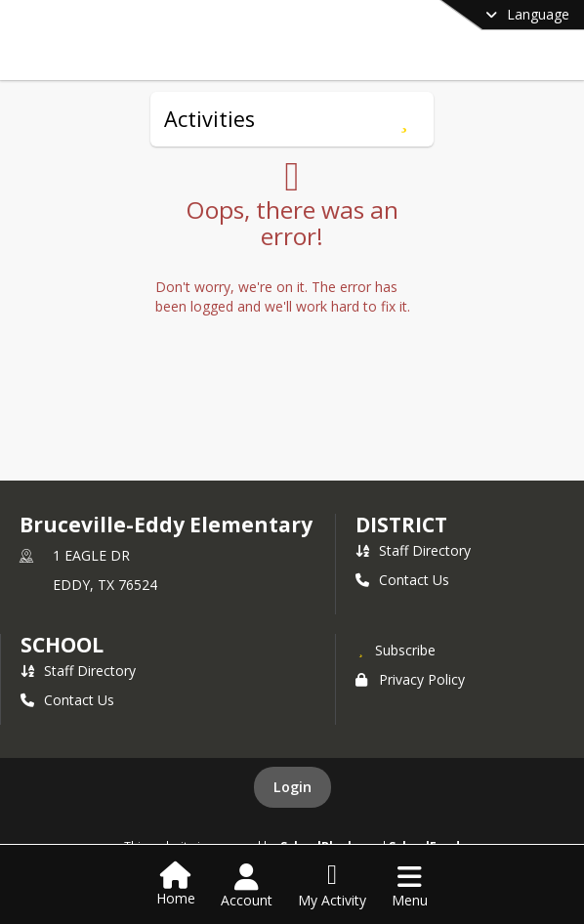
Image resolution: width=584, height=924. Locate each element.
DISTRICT (401, 525)
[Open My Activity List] (332, 886)
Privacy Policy (410, 679)
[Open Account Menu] (247, 886)
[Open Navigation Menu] (410, 886)
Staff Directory (413, 550)
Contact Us (402, 580)
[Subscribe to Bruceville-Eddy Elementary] (396, 650)
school (62, 645)
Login (292, 787)
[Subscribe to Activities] (404, 119)
